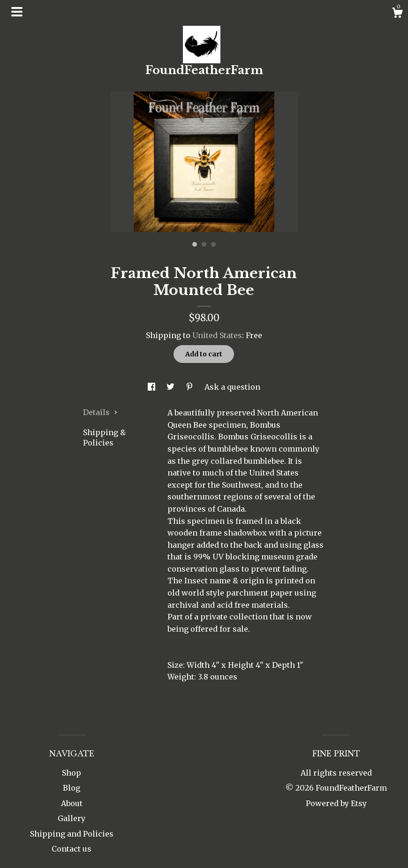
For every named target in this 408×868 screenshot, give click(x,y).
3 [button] (213, 244)
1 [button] (195, 244)
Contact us (72, 849)
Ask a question (232, 387)
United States (217, 335)
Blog (72, 788)
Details (100, 412)
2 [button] (204, 244)
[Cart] (397, 14)
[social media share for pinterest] (190, 387)
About (72, 803)
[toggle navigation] (17, 12)
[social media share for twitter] (171, 387)
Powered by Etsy (336, 803)
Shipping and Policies (72, 834)
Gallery (72, 818)
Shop (72, 773)
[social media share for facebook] (152, 387)
